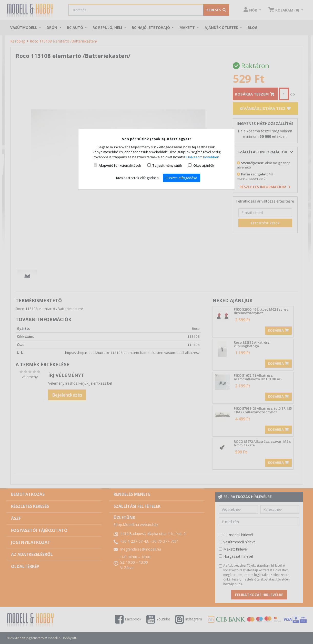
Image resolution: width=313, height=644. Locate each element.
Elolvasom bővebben (203, 157)
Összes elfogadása (181, 178)
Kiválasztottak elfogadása (137, 178)
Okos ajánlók (204, 165)
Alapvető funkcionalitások (120, 165)
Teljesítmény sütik (167, 165)
